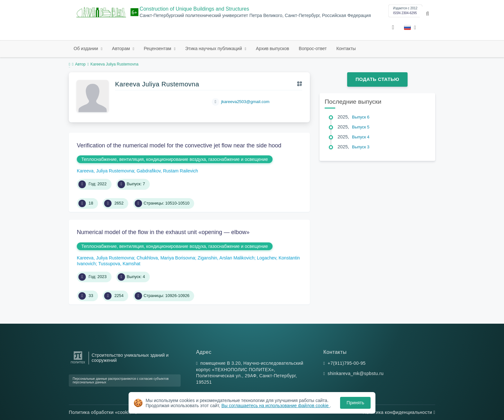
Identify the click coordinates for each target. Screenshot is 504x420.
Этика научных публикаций (214, 48)
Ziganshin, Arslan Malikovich (226, 258)
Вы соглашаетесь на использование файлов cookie (276, 406)
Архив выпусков (273, 48)
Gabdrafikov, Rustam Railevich (167, 171)
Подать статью (377, 79)
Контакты (346, 48)
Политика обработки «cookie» (103, 412)
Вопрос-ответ (313, 48)
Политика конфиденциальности (399, 412)
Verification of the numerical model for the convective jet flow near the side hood (179, 145)
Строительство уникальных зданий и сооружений (130, 358)
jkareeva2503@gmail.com (245, 102)
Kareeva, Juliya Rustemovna (105, 171)
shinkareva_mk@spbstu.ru (355, 373)
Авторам (122, 48)
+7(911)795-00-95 (346, 363)
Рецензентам (158, 48)
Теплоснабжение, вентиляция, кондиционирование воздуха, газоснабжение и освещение (175, 159)
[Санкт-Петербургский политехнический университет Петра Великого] (78, 364)
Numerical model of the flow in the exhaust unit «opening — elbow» (163, 232)
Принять (355, 403)
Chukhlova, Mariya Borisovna (166, 258)
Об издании (86, 48)
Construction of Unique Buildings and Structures (194, 9)
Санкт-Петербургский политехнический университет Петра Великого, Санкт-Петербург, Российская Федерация (255, 16)
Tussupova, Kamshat (119, 264)
